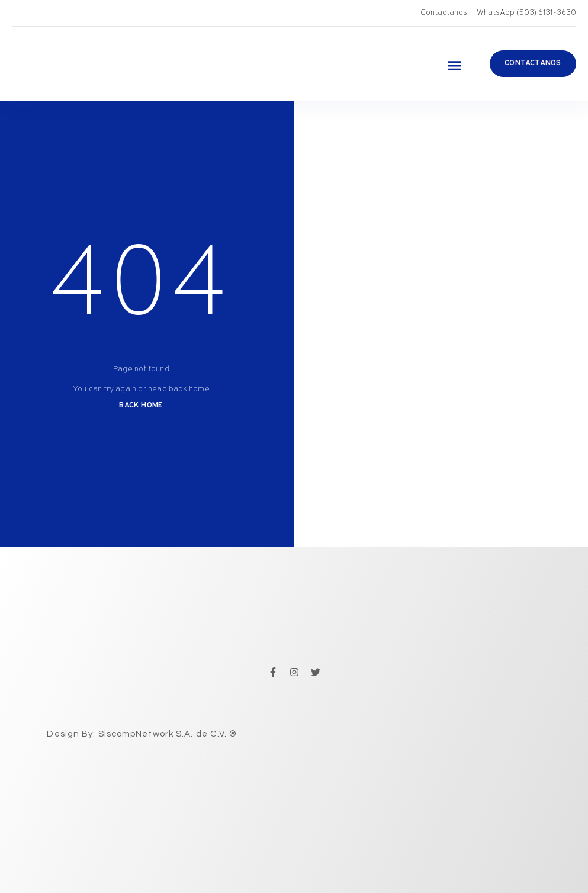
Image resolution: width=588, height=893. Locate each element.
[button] (454, 65)
